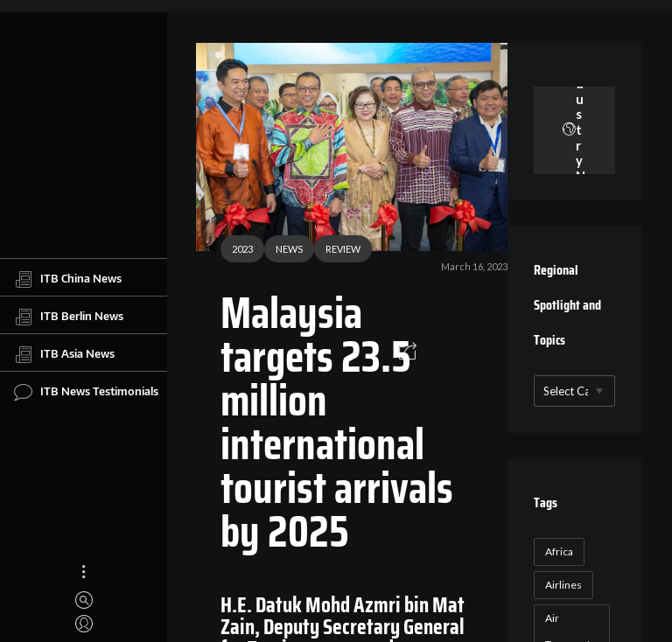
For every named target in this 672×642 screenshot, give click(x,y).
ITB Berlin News (69, 317)
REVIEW (343, 249)
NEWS (289, 249)
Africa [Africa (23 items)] (559, 551)
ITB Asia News (64, 354)
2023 (242, 249)
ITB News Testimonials (86, 392)
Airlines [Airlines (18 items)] (563, 585)
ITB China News (68, 279)
